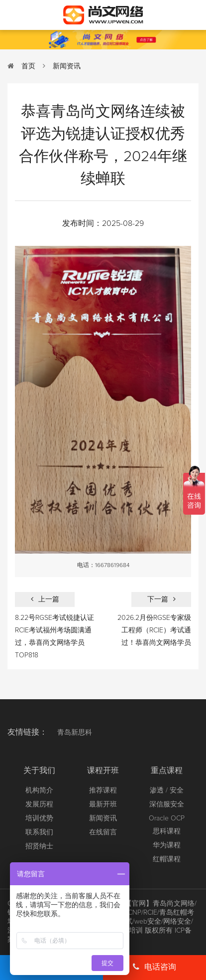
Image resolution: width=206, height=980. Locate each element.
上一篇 (45, 599)
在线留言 (103, 832)
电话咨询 (154, 967)
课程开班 (103, 771)
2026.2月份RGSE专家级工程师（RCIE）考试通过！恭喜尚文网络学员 (154, 630)
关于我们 (39, 771)
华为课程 (167, 845)
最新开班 (103, 804)
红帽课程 (167, 859)
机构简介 (39, 790)
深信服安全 (167, 804)
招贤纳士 (39, 846)
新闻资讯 (67, 66)
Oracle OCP (167, 818)
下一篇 (161, 599)
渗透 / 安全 (167, 790)
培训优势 (39, 818)
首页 (28, 66)
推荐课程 (103, 790)
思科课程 (167, 831)
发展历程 (39, 804)
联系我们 (39, 832)
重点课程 (167, 771)
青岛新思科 (75, 733)
